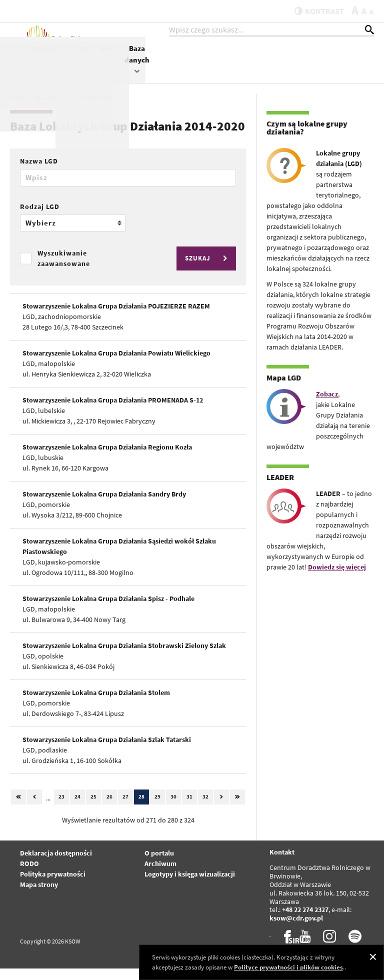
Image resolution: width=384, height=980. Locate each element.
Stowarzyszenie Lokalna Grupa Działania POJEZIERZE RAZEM (116, 317)
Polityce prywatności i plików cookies (288, 967)
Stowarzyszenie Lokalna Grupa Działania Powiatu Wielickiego (116, 364)
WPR (311, 63)
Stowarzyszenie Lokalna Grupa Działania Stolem (96, 704)
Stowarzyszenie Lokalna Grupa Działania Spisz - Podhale (108, 610)
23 (61, 808)
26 (109, 808)
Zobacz (327, 406)
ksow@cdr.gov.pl (296, 930)
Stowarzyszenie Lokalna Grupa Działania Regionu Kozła (107, 458)
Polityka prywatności (53, 885)
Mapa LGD (284, 389)
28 (141, 808)
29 (157, 808)
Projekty (233, 63)
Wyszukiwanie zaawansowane (64, 270)
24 (77, 808)
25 (93, 808)
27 (125, 808)
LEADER (280, 489)
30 (173, 808)
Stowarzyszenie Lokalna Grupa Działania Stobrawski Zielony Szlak (124, 657)
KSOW (199, 63)
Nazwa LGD (39, 173)
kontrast (313, 11)
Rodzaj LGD (40, 218)
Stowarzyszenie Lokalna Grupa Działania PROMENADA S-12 (113, 411)
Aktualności (161, 58)
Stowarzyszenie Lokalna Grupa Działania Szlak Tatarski (107, 751)
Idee (336, 63)
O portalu (159, 864)
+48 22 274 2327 (305, 921)
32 (205, 808)
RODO (29, 875)
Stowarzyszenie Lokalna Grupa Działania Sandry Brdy (104, 505)
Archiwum (160, 875)
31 (189, 808)
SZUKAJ (207, 270)
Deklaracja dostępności (56, 864)
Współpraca (275, 63)
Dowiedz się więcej (337, 579)
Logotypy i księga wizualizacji (190, 885)
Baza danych (365, 69)
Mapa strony (39, 896)
